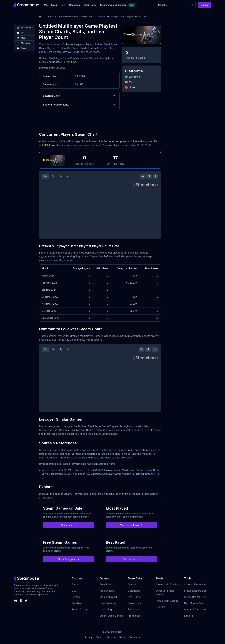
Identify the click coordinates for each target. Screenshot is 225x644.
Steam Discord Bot (195, 591)
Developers (135, 603)
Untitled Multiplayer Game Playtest (76, 16)
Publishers (134, 609)
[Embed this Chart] (143, 176)
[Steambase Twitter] (26, 601)
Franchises (134, 616)
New (63, 5)
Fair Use (111, 637)
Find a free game (69, 559)
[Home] (40, 17)
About (122, 637)
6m (54, 349)
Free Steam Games (167, 601)
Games (50, 16)
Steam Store (152, 470)
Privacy (88, 637)
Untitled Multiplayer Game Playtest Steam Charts (123, 16)
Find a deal (69, 525)
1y (61, 176)
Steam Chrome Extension (113, 5)
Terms (99, 637)
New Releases (108, 603)
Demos (76, 597)
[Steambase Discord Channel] (16, 601)
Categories (134, 591)
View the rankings (131, 525)
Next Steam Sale (194, 603)
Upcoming (74, 5)
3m (53, 176)
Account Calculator (195, 609)
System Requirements (79, 105)
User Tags (134, 597)
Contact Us (135, 637)
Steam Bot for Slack (196, 597)
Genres (132, 584)
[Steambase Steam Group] (21, 601)
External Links (79, 96)
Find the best (131, 559)
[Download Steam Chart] (155, 176)
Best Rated (106, 584)
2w (45, 176)
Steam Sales (90, 5)
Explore (205, 5)
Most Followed (108, 597)
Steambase (20, 585)
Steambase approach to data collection (109, 458)
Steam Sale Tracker (167, 584)
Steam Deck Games (111, 616)
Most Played (50, 5)
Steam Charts (80, 609)
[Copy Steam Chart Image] (149, 176)
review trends (71, 52)
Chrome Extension (195, 584)
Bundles (76, 603)
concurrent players (50, 52)
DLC (74, 591)
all (68, 176)
